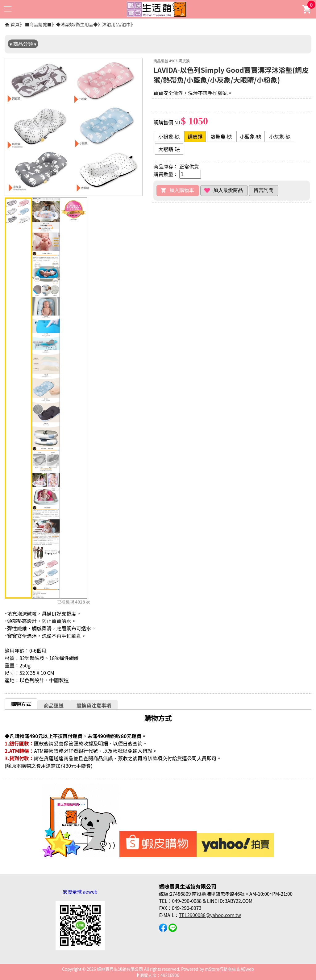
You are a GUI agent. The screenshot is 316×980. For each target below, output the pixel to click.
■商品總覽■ (38, 24)
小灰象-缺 (280, 136)
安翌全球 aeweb (80, 891)
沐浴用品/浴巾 (116, 24)
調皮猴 (195, 136)
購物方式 (21, 704)
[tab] (21, 704)
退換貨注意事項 (94, 705)
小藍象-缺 (251, 136)
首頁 (15, 24)
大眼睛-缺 (169, 149)
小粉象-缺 (169, 136)
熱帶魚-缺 (221, 136)
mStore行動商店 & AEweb (229, 969)
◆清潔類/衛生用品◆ (77, 24)
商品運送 (54, 705)
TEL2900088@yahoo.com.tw (210, 915)
